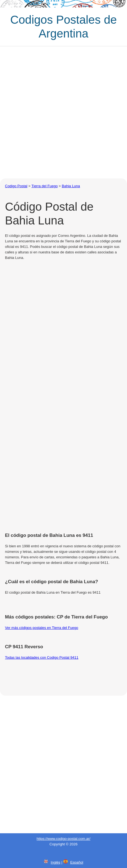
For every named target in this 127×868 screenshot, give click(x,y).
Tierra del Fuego (45, 186)
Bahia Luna (71, 186)
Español (77, 862)
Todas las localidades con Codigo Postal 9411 (42, 657)
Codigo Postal (16, 186)
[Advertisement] (63, 112)
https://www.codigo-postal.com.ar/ (63, 839)
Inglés (55, 862)
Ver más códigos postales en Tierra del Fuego (42, 628)
